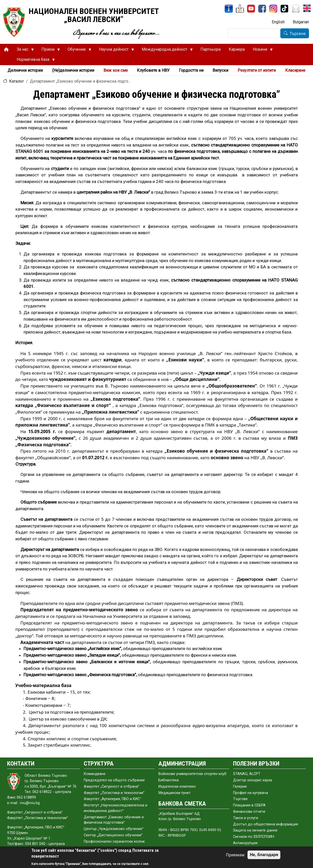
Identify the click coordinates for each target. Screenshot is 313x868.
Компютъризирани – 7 (47, 705)
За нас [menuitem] (23, 51)
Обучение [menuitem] (77, 51)
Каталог (17, 81)
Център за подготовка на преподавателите (71, 712)
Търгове (240, 799)
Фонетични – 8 (40, 698)
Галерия (240, 787)
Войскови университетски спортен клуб (192, 774)
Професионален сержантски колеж (114, 842)
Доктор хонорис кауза (253, 780)
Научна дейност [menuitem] (114, 51)
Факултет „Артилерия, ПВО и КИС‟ (112, 799)
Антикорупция (245, 843)
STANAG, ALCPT (247, 774)
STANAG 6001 (29, 151)
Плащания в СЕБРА (249, 805)
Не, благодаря (264, 855)
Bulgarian (301, 22)
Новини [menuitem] (261, 51)
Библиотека (169, 780)
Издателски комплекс (177, 787)
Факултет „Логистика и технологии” (114, 793)
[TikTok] (284, 9)
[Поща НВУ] (296, 9)
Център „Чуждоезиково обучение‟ (114, 829)
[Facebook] (262, 9)
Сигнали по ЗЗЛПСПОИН (254, 837)
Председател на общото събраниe (114, 780)
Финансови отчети (249, 812)
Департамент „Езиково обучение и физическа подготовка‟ (114, 820)
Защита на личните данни (255, 830)
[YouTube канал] (251, 9)
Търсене (298, 33)
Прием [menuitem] (49, 51)
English (278, 22)
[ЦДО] (240, 9)
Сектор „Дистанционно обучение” (113, 835)
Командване (95, 774)
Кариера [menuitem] (237, 49)
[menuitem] (6, 50)
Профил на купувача (251, 793)
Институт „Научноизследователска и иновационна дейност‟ (116, 808)
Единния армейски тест (196, 158)
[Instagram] (273, 9)
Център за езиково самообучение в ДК (68, 719)
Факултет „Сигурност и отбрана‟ (111, 787)
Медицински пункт (174, 793)
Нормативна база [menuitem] (34, 61)
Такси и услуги (246, 818)
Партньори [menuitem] (211, 49)
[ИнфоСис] (229, 9)
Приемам (235, 855)
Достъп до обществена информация (266, 824)
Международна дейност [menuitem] (165, 51)
